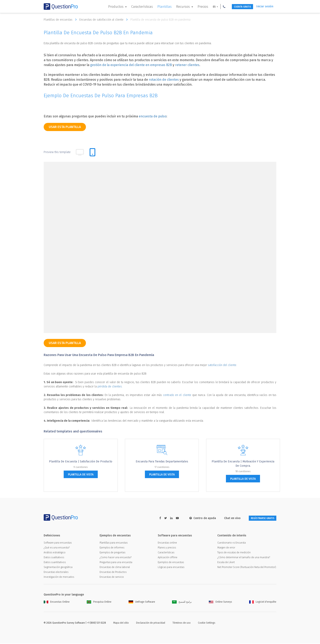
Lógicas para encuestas (171, 568)
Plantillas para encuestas (114, 543)
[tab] (92, 152)
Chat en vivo (224, 518)
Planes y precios (167, 548)
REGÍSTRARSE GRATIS (258, 518)
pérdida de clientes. (110, 387)
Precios (194, 7)
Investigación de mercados (59, 578)
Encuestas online (167, 543)
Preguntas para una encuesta (116, 563)
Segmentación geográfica (58, 568)
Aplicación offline (168, 558)
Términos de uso (182, 623)
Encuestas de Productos (113, 573)
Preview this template (57, 152)
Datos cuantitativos (55, 563)
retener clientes (187, 65)
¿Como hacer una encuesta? (116, 558)
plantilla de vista (81, 475)
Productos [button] (108, 7)
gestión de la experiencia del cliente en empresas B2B (131, 65)
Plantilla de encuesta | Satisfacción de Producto (81, 461)
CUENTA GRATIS (238, 7)
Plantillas (156, 7)
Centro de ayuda (194, 518)
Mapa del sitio (121, 623)
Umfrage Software (142, 602)
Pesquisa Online (99, 602)
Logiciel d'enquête (263, 602)
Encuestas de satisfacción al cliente (104, 20)
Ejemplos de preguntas (112, 553)
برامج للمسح (182, 602)
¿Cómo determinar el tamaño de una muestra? (244, 558)
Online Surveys (220, 602)
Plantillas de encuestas (61, 20)
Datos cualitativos (54, 558)
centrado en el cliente (177, 395)
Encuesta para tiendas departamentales (162, 461)
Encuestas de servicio (112, 578)
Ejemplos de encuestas (171, 563)
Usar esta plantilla (65, 127)
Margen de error (226, 548)
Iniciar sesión (265, 6)
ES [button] (206, 7)
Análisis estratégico (55, 553)
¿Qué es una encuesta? (57, 548)
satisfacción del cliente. (222, 365)
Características (134, 7)
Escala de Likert (226, 563)
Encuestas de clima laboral (115, 568)
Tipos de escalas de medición (234, 553)
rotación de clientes (164, 80)
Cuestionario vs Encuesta (232, 543)
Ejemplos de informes (112, 548)
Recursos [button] (175, 7)
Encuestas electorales (56, 573)
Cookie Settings (207, 623)
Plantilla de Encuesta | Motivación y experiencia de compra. (243, 464)
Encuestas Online (57, 602)
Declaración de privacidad (151, 623)
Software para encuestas (58, 543)
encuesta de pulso (153, 116)
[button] (216, 7)
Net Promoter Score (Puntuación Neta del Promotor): (247, 568)
